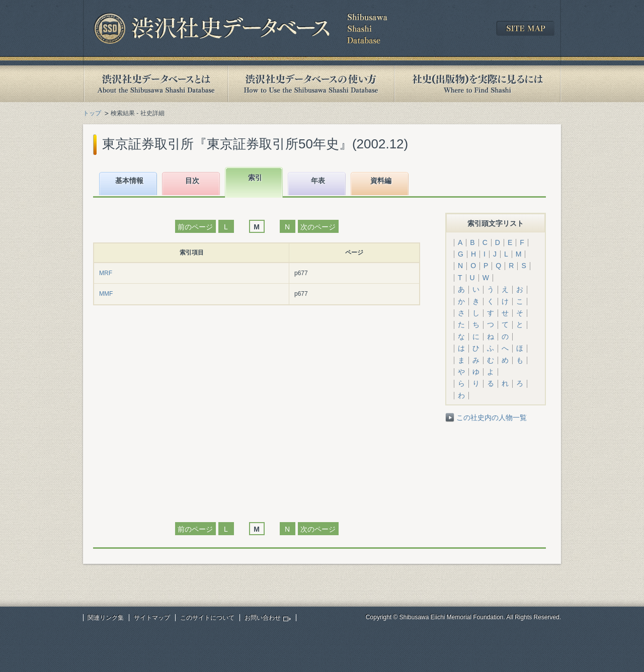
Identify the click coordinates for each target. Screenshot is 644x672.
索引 (255, 178)
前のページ (195, 227)
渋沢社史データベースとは (155, 84)
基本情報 (129, 181)
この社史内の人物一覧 (492, 417)
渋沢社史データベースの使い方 (311, 84)
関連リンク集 (106, 618)
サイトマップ (152, 618)
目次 (192, 181)
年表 (318, 181)
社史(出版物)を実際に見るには (477, 84)
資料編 (381, 181)
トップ (92, 113)
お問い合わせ (263, 618)
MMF (106, 294)
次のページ (318, 227)
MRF (106, 273)
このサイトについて (207, 618)
